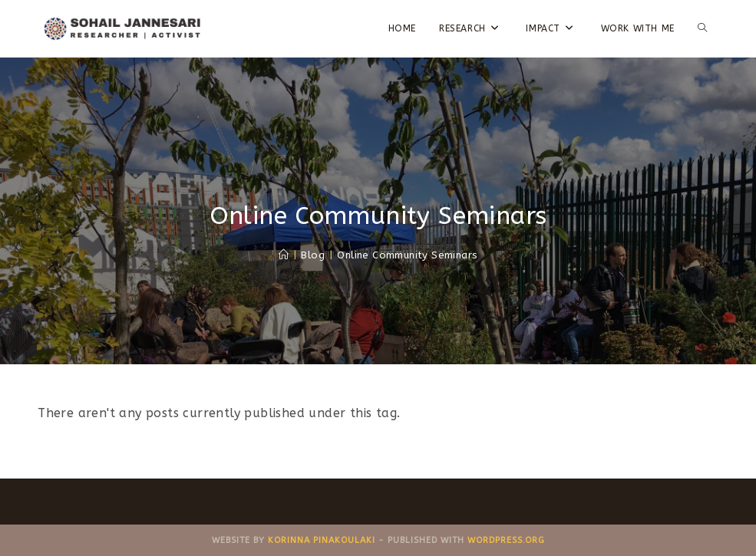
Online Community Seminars (407, 255)
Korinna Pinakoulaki (322, 540)
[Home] (284, 255)
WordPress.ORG (506, 540)
